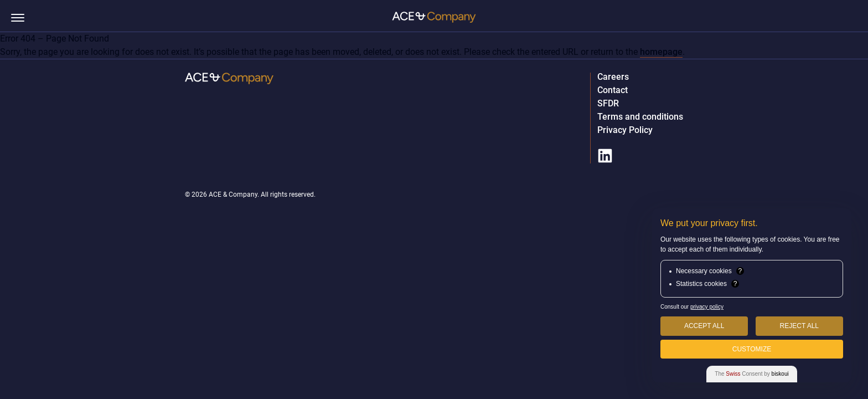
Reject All (799, 326)
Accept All (704, 326)
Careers (613, 77)
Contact (613, 90)
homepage (661, 52)
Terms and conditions (640, 117)
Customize (752, 349)
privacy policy (707, 307)
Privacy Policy (625, 130)
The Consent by (751, 374)
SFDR (608, 104)
